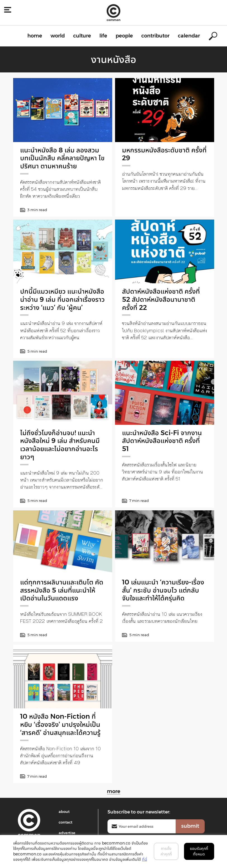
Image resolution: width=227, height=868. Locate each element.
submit (190, 826)
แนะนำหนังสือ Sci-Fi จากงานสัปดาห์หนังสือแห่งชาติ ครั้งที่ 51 (162, 441)
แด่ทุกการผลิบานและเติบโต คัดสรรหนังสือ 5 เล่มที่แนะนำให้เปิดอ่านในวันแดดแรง (62, 590)
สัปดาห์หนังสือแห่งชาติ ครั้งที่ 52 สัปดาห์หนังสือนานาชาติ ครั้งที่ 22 (161, 299)
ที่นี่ (145, 859)
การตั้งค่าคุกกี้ (166, 851)
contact (65, 822)
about (64, 812)
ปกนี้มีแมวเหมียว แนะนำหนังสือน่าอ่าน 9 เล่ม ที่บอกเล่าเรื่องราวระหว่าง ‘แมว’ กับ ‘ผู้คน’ (62, 299)
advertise (67, 833)
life (103, 36)
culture (82, 36)
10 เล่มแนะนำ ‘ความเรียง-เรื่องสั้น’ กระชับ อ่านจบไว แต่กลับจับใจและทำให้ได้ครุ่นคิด (163, 590)
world (58, 36)
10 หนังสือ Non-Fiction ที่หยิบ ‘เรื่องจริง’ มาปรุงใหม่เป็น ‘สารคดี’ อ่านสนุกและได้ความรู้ (60, 724)
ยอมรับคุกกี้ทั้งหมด (199, 851)
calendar (189, 36)
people (124, 36)
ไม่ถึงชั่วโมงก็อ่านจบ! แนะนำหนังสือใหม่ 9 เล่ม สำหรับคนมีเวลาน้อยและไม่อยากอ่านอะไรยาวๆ (60, 445)
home (35, 36)
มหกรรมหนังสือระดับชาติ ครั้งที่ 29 (164, 154)
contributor (155, 36)
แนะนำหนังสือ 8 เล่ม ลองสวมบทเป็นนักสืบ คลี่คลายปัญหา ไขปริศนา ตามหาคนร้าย (62, 158)
